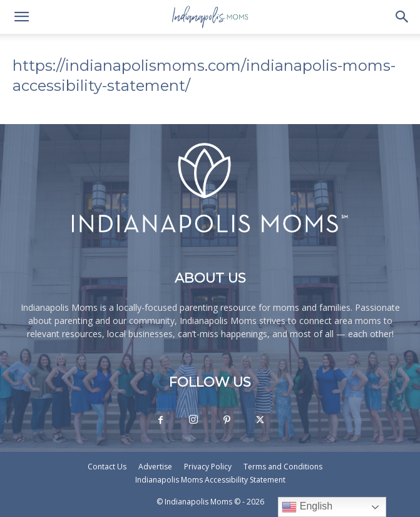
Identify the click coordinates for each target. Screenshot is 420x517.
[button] (21, 17)
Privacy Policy (208, 467)
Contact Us (107, 467)
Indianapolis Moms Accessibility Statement (210, 480)
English (307, 507)
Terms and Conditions (283, 467)
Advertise (155, 467)
